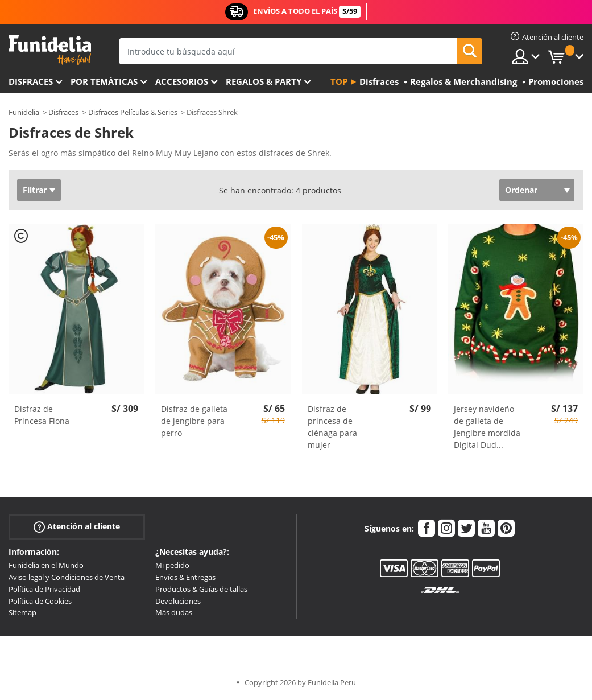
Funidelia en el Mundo (46, 565)
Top (339, 81)
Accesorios (182, 81)
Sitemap (22, 612)
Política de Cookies (40, 601)
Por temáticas (104, 81)
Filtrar (35, 190)
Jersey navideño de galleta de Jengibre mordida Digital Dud (487, 427)
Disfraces (31, 81)
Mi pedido (172, 565)
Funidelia (24, 112)
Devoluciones (178, 601)
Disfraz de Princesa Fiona (42, 415)
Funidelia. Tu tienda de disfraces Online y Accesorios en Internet (50, 50)
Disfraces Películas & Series (133, 112)
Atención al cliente (77, 527)
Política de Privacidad (44, 589)
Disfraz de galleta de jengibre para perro (194, 421)
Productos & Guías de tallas (201, 589)
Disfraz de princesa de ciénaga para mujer (332, 427)
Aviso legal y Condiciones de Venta (67, 577)
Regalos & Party (264, 81)
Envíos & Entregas (185, 577)
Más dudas (174, 612)
